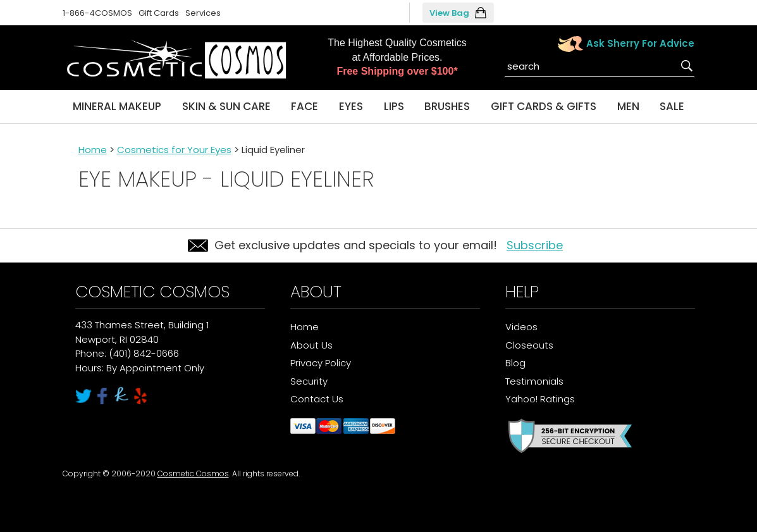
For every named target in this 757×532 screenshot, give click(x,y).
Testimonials (534, 381)
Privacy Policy (321, 363)
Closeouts (529, 345)
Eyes (351, 106)
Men (628, 106)
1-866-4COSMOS (97, 13)
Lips (394, 106)
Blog (515, 363)
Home (93, 150)
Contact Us (317, 399)
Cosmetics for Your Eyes (174, 150)
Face (305, 106)
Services (203, 13)
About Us (311, 345)
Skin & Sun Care (226, 106)
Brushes (447, 106)
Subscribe (535, 245)
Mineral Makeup (117, 106)
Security (309, 381)
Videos (521, 327)
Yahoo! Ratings (540, 399)
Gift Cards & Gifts (544, 106)
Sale (672, 106)
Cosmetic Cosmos (193, 473)
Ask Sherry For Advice (640, 43)
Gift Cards (159, 13)
